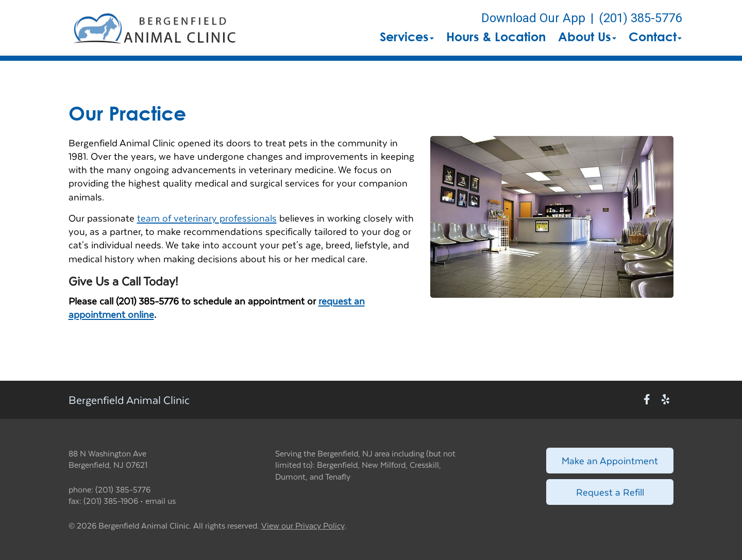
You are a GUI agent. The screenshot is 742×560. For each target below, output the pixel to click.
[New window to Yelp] (665, 400)
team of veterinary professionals (207, 218)
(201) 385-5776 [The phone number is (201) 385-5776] (640, 18)
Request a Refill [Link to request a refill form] (610, 492)
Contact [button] (655, 37)
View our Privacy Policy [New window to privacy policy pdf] (303, 526)
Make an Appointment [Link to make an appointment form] (610, 460)
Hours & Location (496, 37)
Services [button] (407, 37)
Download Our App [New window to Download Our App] (533, 18)
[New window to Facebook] (647, 400)
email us (161, 500)
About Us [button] (587, 37)
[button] (154, 28)
